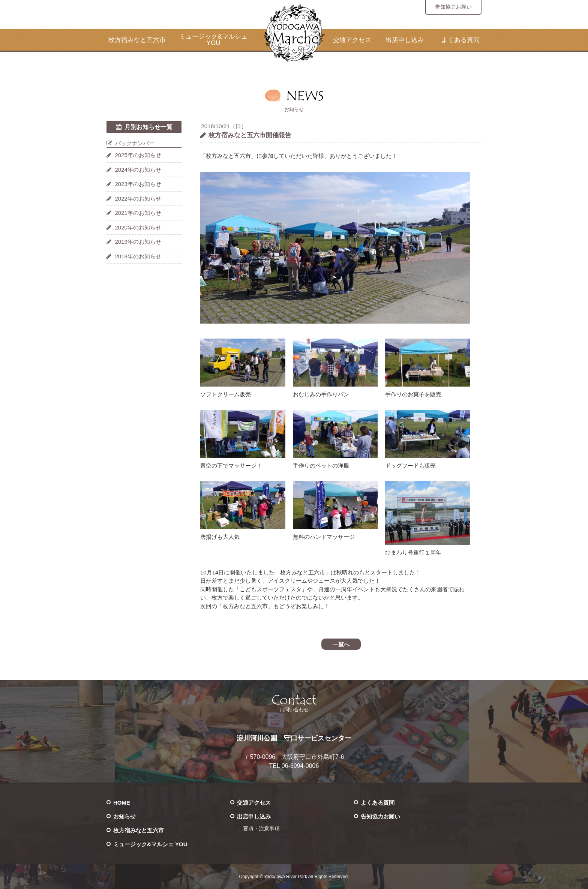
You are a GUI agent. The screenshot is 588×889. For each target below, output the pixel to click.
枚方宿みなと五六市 (137, 40)
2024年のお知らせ (138, 170)
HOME (122, 803)
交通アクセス (352, 40)
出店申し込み (405, 40)
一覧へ (341, 644)
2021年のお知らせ (138, 213)
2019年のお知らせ (138, 242)
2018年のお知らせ (138, 256)
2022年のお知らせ (138, 199)
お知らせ (124, 816)
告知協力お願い (453, 7)
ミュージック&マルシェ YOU (213, 40)
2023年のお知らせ (138, 184)
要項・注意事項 (261, 829)
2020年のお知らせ (138, 227)
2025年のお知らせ (138, 155)
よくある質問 (460, 40)
